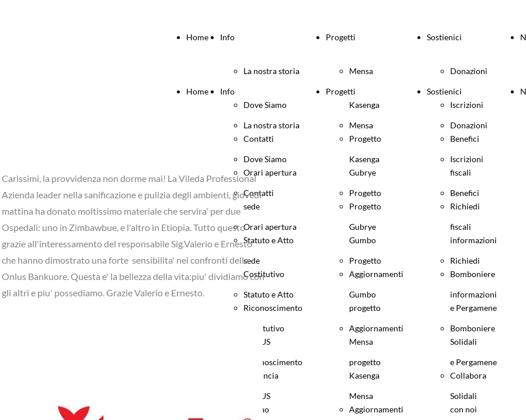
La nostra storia (271, 71)
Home (197, 37)
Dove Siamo (265, 159)
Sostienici (444, 37)
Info (227, 37)
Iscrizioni (467, 159)
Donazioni (469, 71)
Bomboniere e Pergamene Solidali (473, 362)
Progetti (341, 37)
